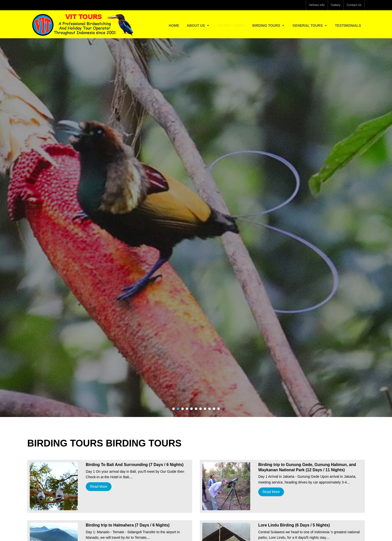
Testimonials (348, 25)
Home (174, 25)
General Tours (310, 25)
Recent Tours (231, 25)
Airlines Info (317, 5)
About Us (198, 25)
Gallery (336, 5)
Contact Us (354, 5)
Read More (99, 486)
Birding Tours (269, 25)
